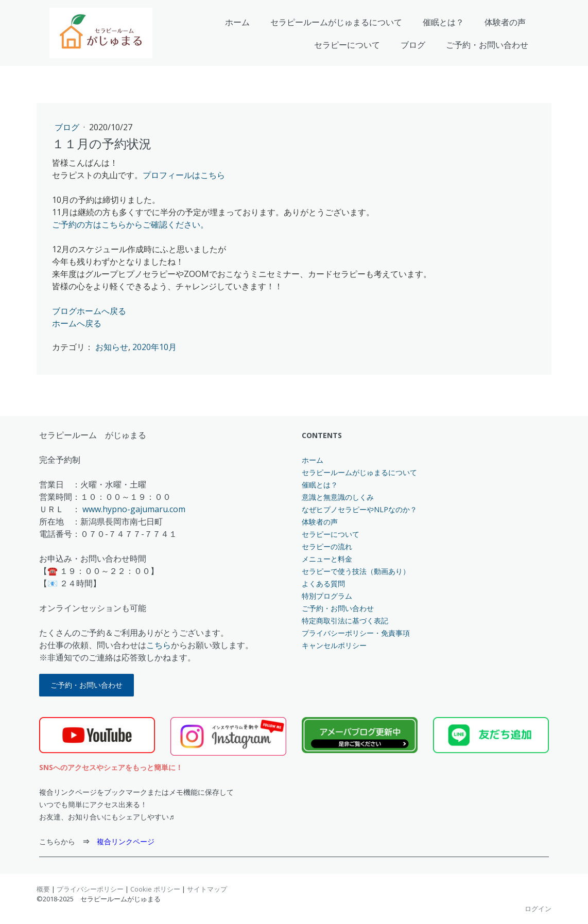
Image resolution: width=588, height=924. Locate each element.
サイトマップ (207, 889)
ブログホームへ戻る (89, 311)
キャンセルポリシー (334, 645)
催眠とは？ (443, 22)
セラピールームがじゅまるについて (336, 22)
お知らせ (112, 347)
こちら (159, 645)
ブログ (413, 45)
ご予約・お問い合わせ (487, 45)
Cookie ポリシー (155, 889)
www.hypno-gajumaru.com (134, 509)
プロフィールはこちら (184, 175)
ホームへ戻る (77, 323)
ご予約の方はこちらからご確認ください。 (130, 224)
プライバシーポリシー (90, 889)
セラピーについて (347, 45)
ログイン (538, 909)
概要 (43, 889)
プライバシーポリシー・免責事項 (356, 633)
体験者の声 (505, 22)
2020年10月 (154, 347)
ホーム (237, 22)
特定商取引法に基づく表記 (345, 621)
